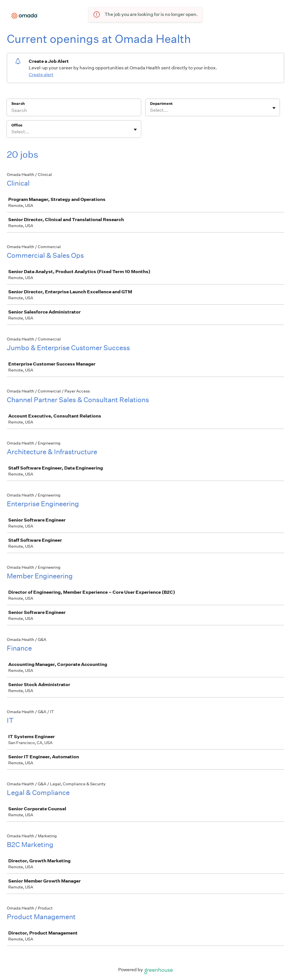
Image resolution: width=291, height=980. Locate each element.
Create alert (41, 75)
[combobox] (150, 110)
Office (17, 125)
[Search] (74, 111)
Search (18, 104)
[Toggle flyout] (274, 108)
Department (161, 104)
